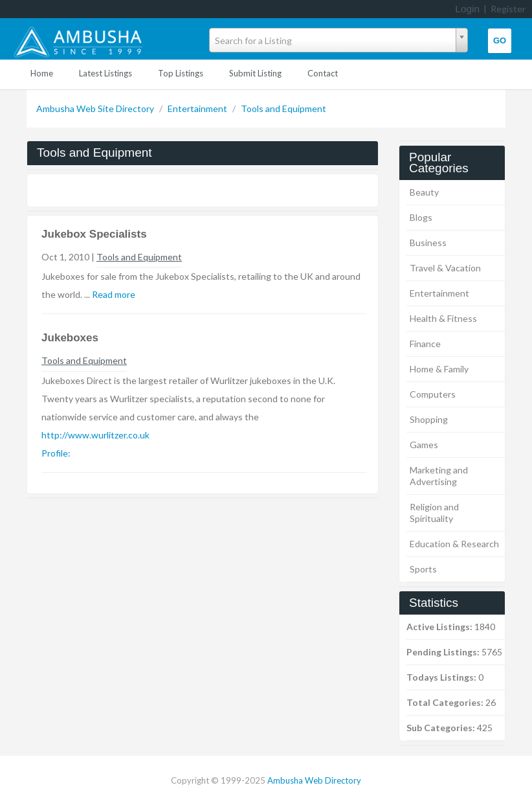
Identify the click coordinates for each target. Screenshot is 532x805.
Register (508, 9)
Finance (425, 344)
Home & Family (439, 369)
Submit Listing (255, 73)
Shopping (429, 419)
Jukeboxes (70, 338)
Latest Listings (105, 73)
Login (467, 9)
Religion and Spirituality (434, 513)
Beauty (424, 192)
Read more (114, 294)
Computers (433, 394)
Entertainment (198, 108)
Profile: (56, 453)
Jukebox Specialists (94, 234)
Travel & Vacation (445, 268)
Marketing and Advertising (439, 476)
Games (424, 445)
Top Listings (181, 73)
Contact (323, 73)
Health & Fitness (443, 318)
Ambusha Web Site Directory (96, 108)
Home (42, 73)
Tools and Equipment (283, 108)
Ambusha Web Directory (314, 780)
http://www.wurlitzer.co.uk (95, 435)
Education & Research (454, 544)
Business (428, 243)
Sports (423, 569)
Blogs (421, 217)
